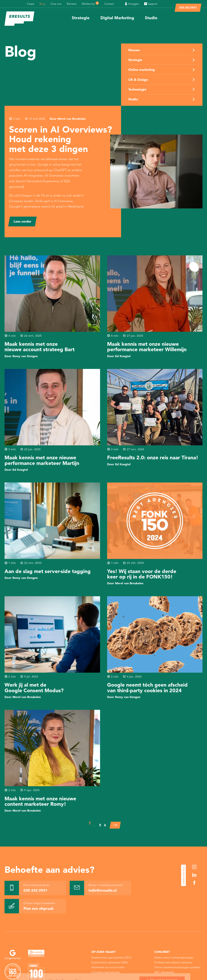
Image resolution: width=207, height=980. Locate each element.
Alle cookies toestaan (162, 958)
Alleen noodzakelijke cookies (162, 973)
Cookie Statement (117, 966)
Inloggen (132, 4)
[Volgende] (115, 825)
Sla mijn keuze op (162, 966)
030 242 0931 (188, 8)
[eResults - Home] (19, 19)
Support (151, 4)
